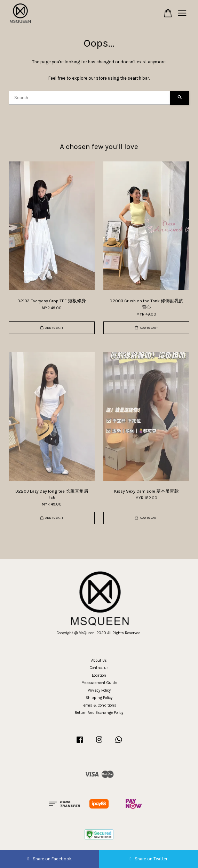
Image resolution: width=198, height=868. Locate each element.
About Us (99, 660)
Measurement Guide (99, 683)
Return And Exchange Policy (99, 713)
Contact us (99, 668)
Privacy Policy (99, 690)
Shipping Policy (99, 698)
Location (99, 675)
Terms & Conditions (99, 705)
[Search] (89, 98)
